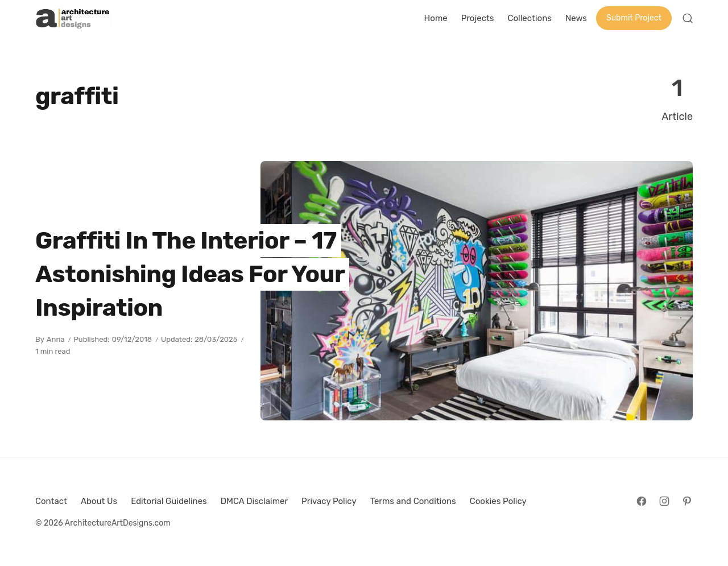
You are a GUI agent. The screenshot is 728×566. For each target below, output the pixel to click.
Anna (56, 339)
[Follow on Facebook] (642, 501)
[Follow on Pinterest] (687, 501)
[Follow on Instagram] (664, 501)
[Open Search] (688, 18)
